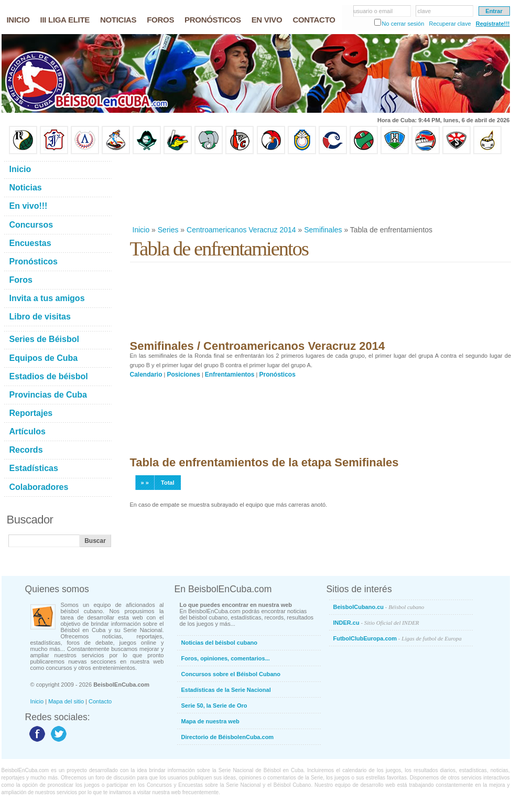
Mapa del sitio (66, 701)
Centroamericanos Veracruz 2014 (241, 230)
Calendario (146, 375)
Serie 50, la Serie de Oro (214, 706)
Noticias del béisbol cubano (219, 643)
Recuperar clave (450, 24)
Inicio (141, 230)
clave (425, 11)
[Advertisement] (164, 190)
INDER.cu (376, 623)
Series (168, 230)
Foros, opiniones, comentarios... (226, 658)
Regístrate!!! (493, 24)
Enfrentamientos (230, 375)
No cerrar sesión (403, 24)
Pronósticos (278, 375)
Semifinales (323, 230)
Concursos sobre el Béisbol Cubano (231, 674)
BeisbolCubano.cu (379, 607)
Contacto (100, 701)
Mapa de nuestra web (210, 721)
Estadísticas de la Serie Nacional (226, 690)
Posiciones (184, 375)
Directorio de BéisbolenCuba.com (228, 737)
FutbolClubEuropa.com (398, 638)
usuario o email (373, 11)
